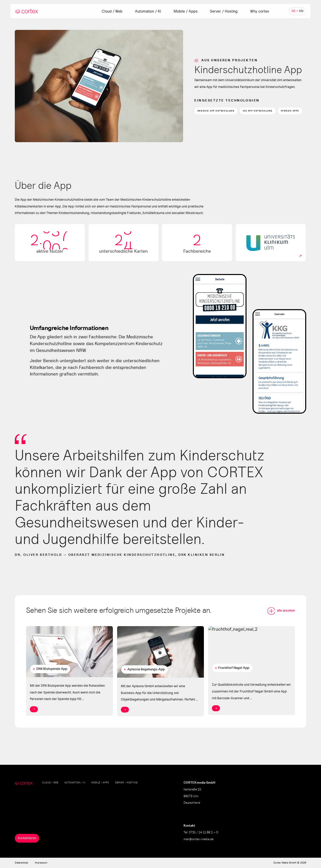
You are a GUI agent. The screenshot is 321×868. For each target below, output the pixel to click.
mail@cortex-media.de (198, 839)
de (293, 11)
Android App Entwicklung (216, 111)
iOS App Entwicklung (258, 111)
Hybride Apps (290, 111)
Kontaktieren (27, 838)
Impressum (41, 863)
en (301, 11)
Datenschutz (21, 863)
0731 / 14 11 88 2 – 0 (204, 832)
